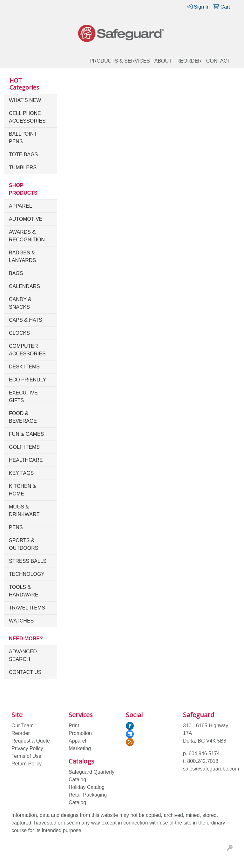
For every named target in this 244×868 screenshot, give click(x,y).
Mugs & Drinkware (24, 511)
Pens (16, 527)
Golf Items (24, 447)
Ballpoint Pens (23, 138)
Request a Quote (31, 741)
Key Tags (21, 473)
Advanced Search (23, 655)
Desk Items (24, 367)
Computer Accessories (27, 350)
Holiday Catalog (87, 787)
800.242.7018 (203, 761)
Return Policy (27, 764)
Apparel (20, 206)
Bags (16, 273)
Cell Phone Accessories (27, 117)
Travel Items (27, 608)
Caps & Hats (26, 320)
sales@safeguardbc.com (211, 769)
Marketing (80, 748)
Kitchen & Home (22, 490)
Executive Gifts (23, 397)
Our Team (23, 726)
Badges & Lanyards (22, 256)
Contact (218, 61)
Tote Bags (23, 155)
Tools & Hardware (24, 591)
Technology (27, 574)
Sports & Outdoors (24, 544)
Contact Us (25, 672)
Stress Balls (28, 561)
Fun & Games (26, 434)
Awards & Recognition (27, 236)
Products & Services (120, 61)
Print (74, 726)
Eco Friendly (27, 380)
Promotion (80, 733)
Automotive (26, 219)
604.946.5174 (204, 754)
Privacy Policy (27, 748)
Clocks (19, 333)
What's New (25, 100)
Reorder (189, 61)
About (163, 61)
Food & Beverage (23, 417)
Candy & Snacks (20, 303)
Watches (21, 621)
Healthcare (26, 460)
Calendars (24, 286)
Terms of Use (26, 756)
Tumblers (23, 168)
